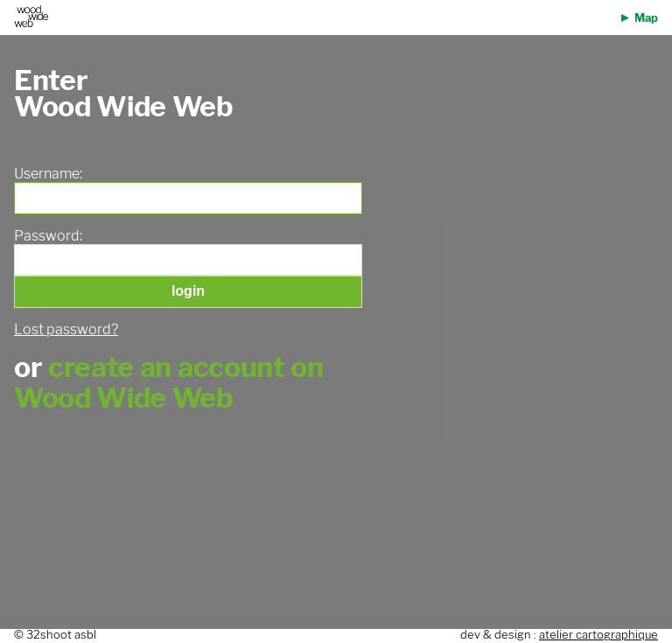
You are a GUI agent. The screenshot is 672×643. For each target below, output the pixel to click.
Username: (48, 174)
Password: (48, 236)
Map (646, 18)
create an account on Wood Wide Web (169, 382)
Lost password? (66, 329)
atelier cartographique (598, 635)
